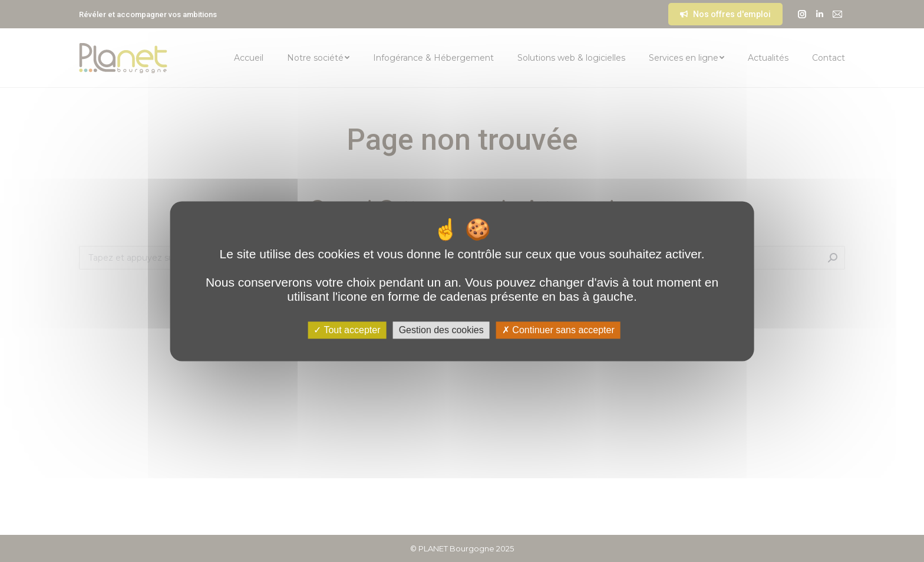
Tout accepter (347, 330)
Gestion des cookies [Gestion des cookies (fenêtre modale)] (441, 330)
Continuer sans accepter (558, 330)
